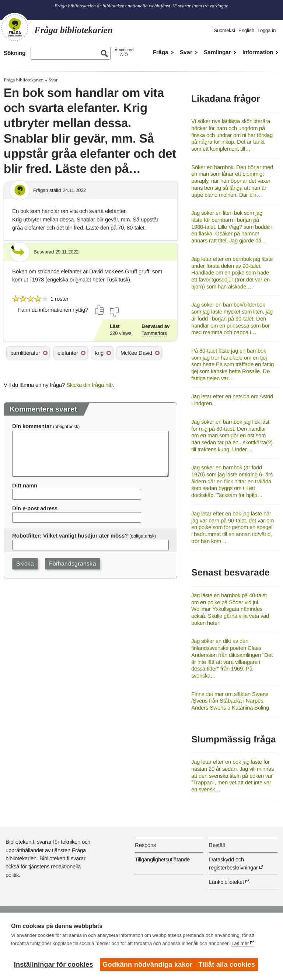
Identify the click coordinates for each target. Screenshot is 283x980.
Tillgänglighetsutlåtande (162, 859)
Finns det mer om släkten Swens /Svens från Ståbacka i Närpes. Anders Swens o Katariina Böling (230, 701)
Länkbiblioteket (226, 882)
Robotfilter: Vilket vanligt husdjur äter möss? (70, 535)
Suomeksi (224, 30)
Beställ (217, 845)
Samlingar (217, 52)
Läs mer (240, 947)
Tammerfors (154, 333)
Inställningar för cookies (54, 965)
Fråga (161, 52)
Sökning (15, 53)
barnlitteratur (25, 353)
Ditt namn (25, 485)
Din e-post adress (35, 508)
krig (99, 353)
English (246, 30)
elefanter (68, 353)
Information (258, 52)
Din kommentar (32, 426)
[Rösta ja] (100, 310)
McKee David (136, 353)
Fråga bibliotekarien (24, 80)
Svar (186, 52)
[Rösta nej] (114, 312)
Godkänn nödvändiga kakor (147, 965)
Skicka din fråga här (90, 385)
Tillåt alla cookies (230, 965)
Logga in (267, 30)
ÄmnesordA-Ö (124, 52)
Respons (145, 845)
